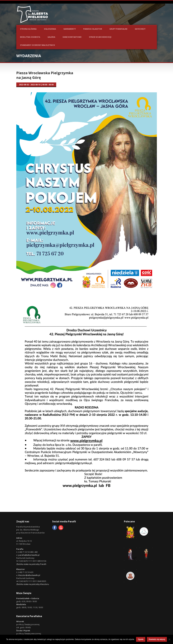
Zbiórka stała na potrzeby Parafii (31, 564)
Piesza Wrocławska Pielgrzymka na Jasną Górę (45, 75)
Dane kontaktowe (72, 37)
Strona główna (28, 29)
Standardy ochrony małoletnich (37, 45)
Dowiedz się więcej (157, 639)
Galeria (51, 37)
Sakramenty (70, 29)
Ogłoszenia (50, 29)
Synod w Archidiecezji (100, 37)
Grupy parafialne (118, 29)
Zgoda (141, 639)
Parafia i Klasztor (93, 29)
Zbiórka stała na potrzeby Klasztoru (33, 584)
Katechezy (140, 29)
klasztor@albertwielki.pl (29, 575)
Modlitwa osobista (30, 37)
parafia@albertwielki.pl (29, 555)
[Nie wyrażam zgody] (169, 639)
